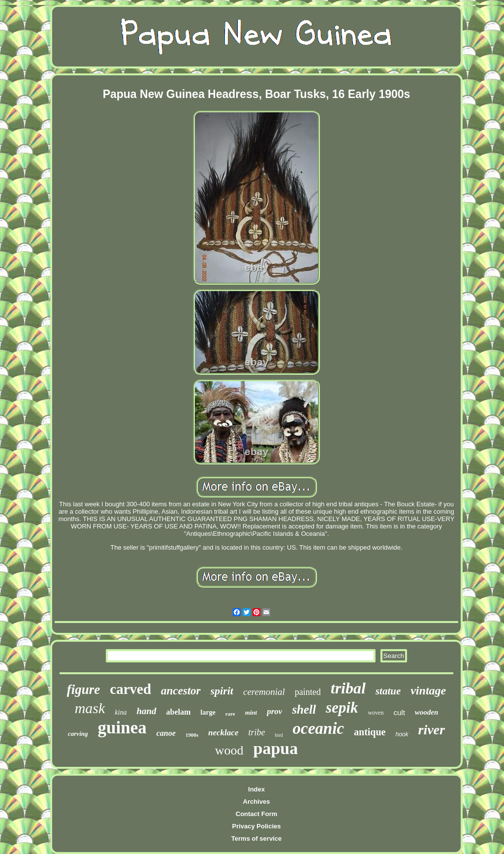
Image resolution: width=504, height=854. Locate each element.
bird (279, 735)
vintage (428, 690)
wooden (427, 712)
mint (251, 712)
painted (308, 692)
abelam (179, 712)
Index (256, 789)
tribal (348, 688)
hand (146, 711)
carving (78, 734)
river (432, 730)
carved (130, 689)
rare (230, 714)
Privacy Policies (256, 826)
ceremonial (264, 692)
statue (388, 691)
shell (304, 709)
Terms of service (256, 838)
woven (376, 713)
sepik (342, 707)
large (208, 712)
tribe (256, 732)
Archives (257, 802)
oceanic (318, 728)
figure (84, 690)
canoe (166, 733)
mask (90, 708)
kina (121, 712)
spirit (222, 691)
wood (229, 750)
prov (274, 711)
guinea (122, 728)
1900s (192, 735)
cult (399, 712)
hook (402, 734)
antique (370, 732)
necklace (223, 733)
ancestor (181, 691)
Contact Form (257, 814)
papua (276, 748)
